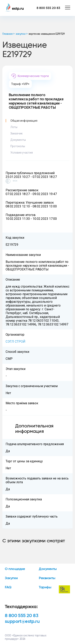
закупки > (22, 34)
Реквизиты (47, 578)
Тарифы (45, 587)
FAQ (8, 587)
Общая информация (24, 121)
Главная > (8, 34)
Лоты (14, 127)
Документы (18, 140)
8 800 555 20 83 (21, 616)
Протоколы (18, 146)
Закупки (11, 578)
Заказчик (16, 133)
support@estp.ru (22, 621)
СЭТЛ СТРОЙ (15, 342)
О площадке (15, 569)
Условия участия (22, 153)
